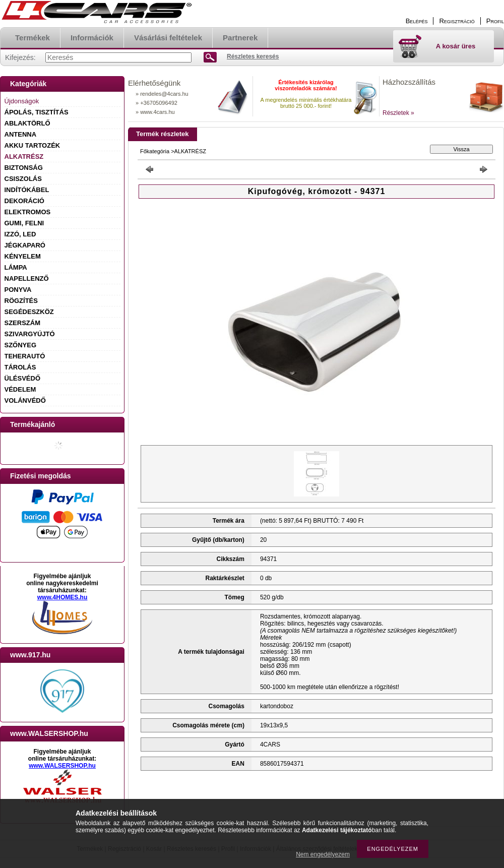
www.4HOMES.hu (62, 597)
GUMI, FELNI (24, 223)
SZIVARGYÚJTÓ (30, 334)
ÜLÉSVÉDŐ (23, 378)
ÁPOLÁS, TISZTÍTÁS (37, 112)
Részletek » (398, 113)
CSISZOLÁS (23, 179)
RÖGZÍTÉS (21, 301)
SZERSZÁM (23, 323)
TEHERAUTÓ (25, 356)
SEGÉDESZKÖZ (29, 312)
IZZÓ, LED (20, 234)
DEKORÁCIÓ (24, 201)
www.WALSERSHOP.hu (62, 766)
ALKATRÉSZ (24, 157)
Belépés (417, 21)
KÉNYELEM (23, 256)
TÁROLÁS (20, 367)
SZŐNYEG (21, 345)
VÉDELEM (20, 389)
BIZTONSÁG (24, 168)
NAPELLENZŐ (27, 278)
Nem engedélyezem (323, 854)
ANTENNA (21, 134)
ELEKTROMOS (28, 212)
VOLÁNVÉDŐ (25, 400)
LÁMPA (16, 267)
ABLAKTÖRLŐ (27, 123)
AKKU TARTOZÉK (33, 145)
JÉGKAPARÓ (25, 245)
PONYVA (18, 290)
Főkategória (155, 151)
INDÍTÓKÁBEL (27, 190)
